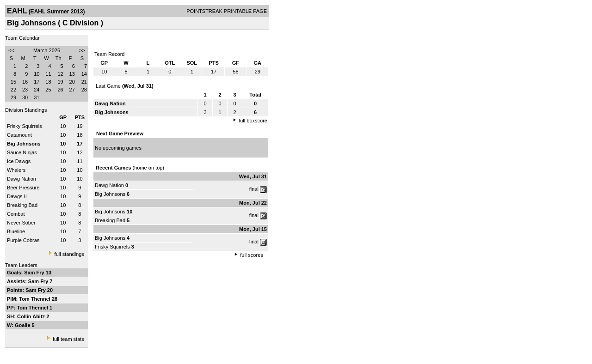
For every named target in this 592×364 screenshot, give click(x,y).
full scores (252, 255)
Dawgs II (17, 196)
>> (82, 50)
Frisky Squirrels (25, 126)
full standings (69, 254)
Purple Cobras (23, 240)
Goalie (23, 325)
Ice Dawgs (19, 161)
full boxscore (253, 121)
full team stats (68, 339)
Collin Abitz (32, 316)
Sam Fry (35, 273)
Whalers (16, 170)
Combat (16, 214)
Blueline (16, 231)
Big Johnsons (110, 194)
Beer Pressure (23, 188)
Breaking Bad (22, 205)
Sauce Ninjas (22, 152)
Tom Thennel (35, 299)
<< (11, 50)
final (254, 189)
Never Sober (21, 223)
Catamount (19, 135)
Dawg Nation (22, 179)
